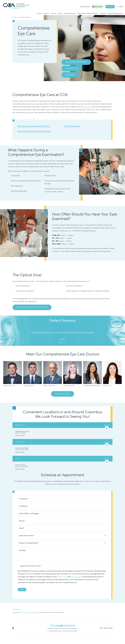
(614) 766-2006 (20, 436)
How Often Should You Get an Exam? (34, 131)
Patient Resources (70, 13)
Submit (22, 590)
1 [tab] (60, 343)
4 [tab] (65, 343)
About (60, 13)
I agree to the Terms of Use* (29, 566)
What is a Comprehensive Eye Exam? (34, 126)
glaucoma (87, 107)
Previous (15, 334)
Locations (46, 13)
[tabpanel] (62, 336)
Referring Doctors (92, 13)
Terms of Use (76, 577)
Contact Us (103, 13)
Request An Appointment (116, 13)
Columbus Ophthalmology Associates (28, 612)
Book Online (97, 7)
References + (17, 609)
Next (110, 334)
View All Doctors (62, 394)
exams (70, 231)
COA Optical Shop (72, 126)
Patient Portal (82, 13)
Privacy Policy (62, 577)
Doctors (39, 13)
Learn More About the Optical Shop (32, 307)
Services (54, 13)
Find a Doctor (72, 68)
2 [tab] (62, 343)
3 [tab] (63, 343)
